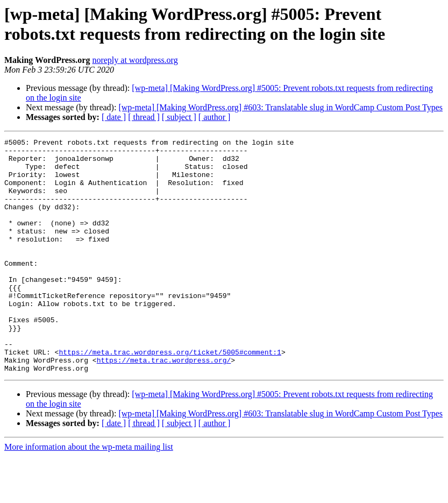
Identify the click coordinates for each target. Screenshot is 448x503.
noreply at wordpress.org (135, 60)
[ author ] (215, 117)
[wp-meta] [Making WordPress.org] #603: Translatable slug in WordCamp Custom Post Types (280, 107)
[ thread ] (144, 117)
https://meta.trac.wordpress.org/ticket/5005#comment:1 (170, 395)
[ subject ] (179, 117)
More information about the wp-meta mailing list (89, 494)
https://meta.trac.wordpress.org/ (164, 405)
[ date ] (114, 117)
